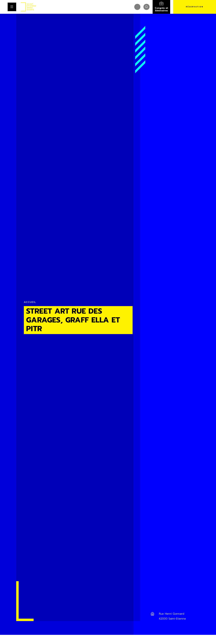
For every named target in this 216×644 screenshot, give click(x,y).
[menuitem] (137, 7)
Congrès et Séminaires (161, 9)
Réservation (195, 7)
